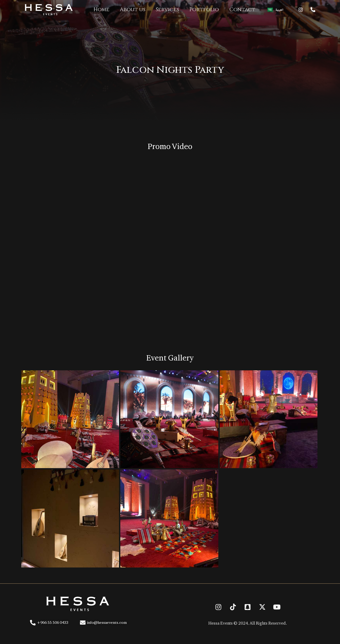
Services (167, 9)
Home (101, 9)
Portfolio (204, 9)
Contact (242, 9)
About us (133, 9)
